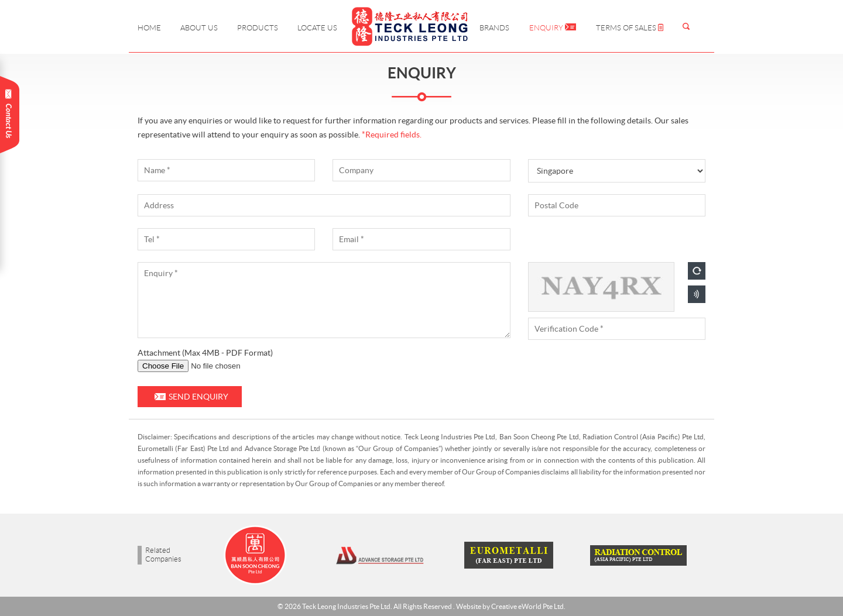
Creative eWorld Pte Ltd (527, 606)
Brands (494, 28)
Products (258, 28)
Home (149, 28)
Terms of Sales (630, 28)
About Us (199, 28)
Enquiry (553, 28)
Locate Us (317, 28)
